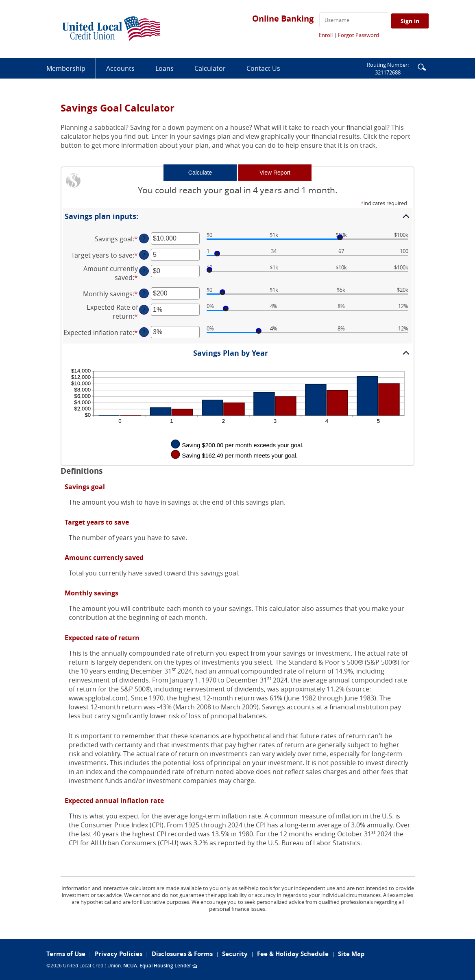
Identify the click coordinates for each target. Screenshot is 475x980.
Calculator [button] (210, 68)
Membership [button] (66, 68)
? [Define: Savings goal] (144, 238)
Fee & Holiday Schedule (293, 954)
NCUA (130, 966)
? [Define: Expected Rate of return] (144, 310)
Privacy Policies (119, 954)
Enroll (326, 35)
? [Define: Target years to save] (144, 255)
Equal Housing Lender (168, 966)
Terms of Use (66, 954)
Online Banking (283, 19)
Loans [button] (165, 68)
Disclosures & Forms (182, 954)
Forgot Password (358, 35)
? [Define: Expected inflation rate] (144, 332)
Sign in (410, 21)
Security (235, 954)
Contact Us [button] (263, 68)
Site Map (351, 954)
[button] (422, 67)
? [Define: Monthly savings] (144, 293)
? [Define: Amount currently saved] (144, 271)
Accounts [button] (120, 68)
